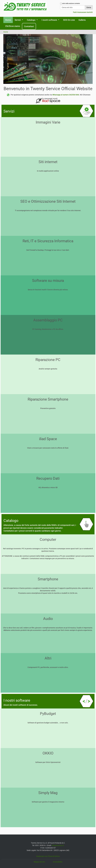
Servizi (18, 20)
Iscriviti (90, 12)
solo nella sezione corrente (71, 3)
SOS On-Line (69, 20)
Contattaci (29, 26)
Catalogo (31, 20)
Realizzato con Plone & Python (48, 856)
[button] (23, 20)
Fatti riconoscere (80, 12)
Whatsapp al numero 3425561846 (66, 95)
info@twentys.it (58, 845)
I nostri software (49, 20)
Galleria (82, 20)
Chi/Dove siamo (13, 26)
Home (8, 20)
